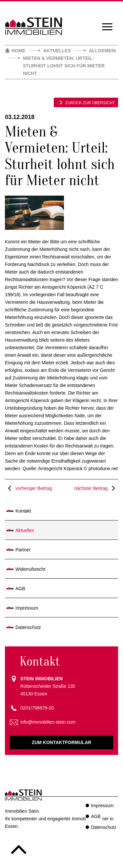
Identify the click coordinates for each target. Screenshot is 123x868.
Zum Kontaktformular (62, 742)
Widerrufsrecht (30, 569)
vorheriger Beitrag (28, 488)
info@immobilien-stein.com (48, 722)
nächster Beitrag (96, 488)
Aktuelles (57, 51)
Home (18, 51)
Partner (23, 550)
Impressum (27, 608)
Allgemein (102, 51)
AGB (20, 589)
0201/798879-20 (37, 708)
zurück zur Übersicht (86, 102)
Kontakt (23, 511)
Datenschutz (28, 627)
